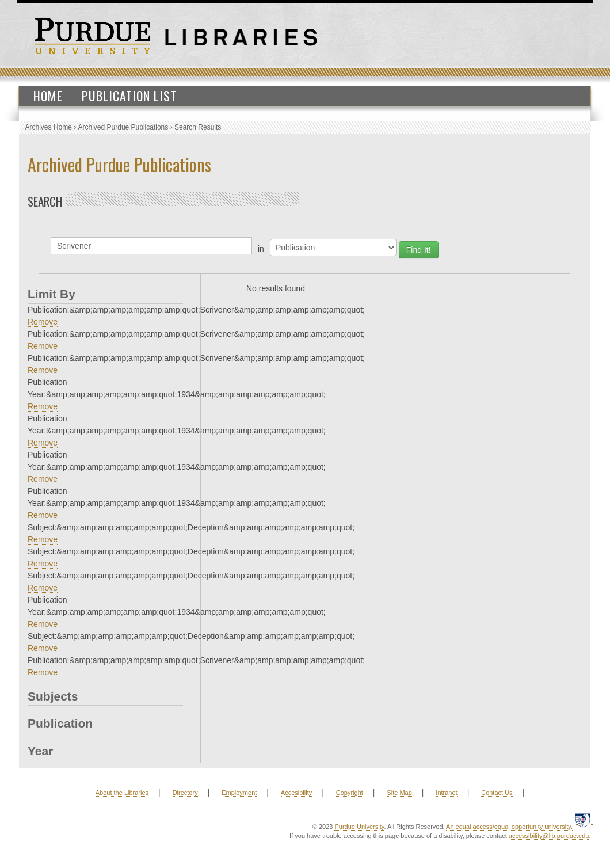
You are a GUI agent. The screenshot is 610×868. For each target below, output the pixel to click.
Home (48, 96)
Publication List (129, 96)
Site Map (399, 793)
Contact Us (497, 793)
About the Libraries (122, 793)
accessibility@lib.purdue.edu (549, 836)
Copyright (350, 793)
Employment (239, 793)
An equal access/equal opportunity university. (509, 827)
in (261, 249)
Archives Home (49, 127)
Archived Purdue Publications (123, 127)
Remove (43, 322)
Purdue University (359, 827)
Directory (185, 793)
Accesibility (296, 793)
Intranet (446, 793)
